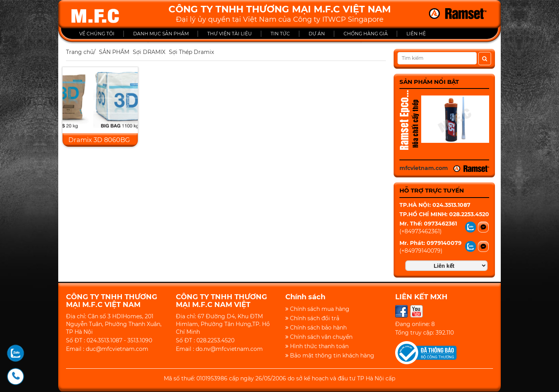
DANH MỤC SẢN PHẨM (161, 34)
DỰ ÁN (317, 34)
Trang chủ (80, 52)
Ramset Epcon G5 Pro (404, 121)
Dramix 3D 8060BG (99, 140)
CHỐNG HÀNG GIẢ (366, 34)
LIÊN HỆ (416, 34)
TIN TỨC (280, 34)
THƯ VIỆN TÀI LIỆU (230, 34)
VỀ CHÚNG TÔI (97, 34)
